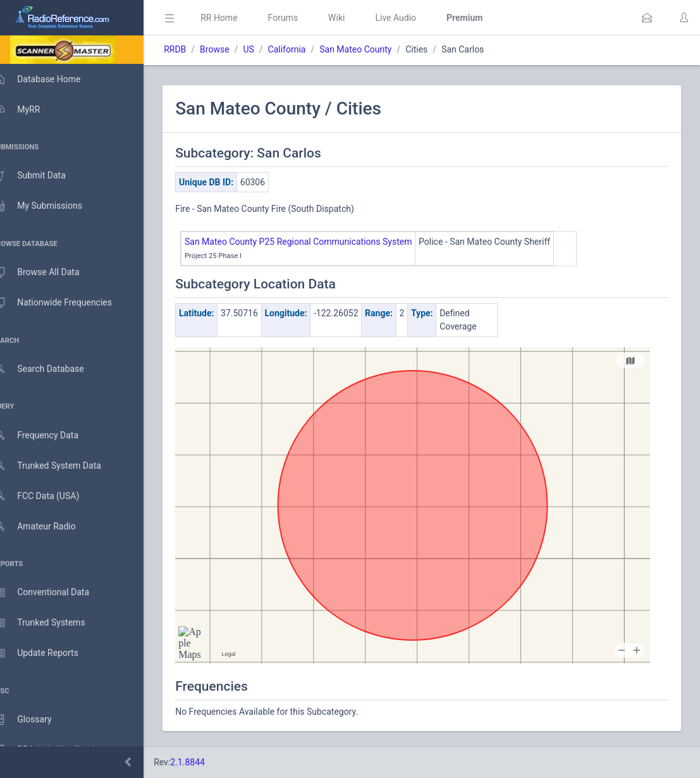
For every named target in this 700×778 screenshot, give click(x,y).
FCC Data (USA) (49, 496)
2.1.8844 (206, 762)
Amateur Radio (47, 527)
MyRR (29, 109)
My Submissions (50, 206)
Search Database (51, 369)
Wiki (355, 18)
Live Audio (414, 18)
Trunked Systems (52, 623)
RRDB (193, 49)
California (305, 49)
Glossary (35, 720)
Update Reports (48, 653)
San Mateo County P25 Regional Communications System (317, 242)
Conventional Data (54, 593)
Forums (301, 18)
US (267, 49)
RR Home (237, 18)
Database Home (49, 79)
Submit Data (42, 176)
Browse (233, 49)
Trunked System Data (60, 466)
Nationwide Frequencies (65, 303)
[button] (647, 18)
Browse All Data (49, 273)
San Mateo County (374, 49)
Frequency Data (48, 435)
